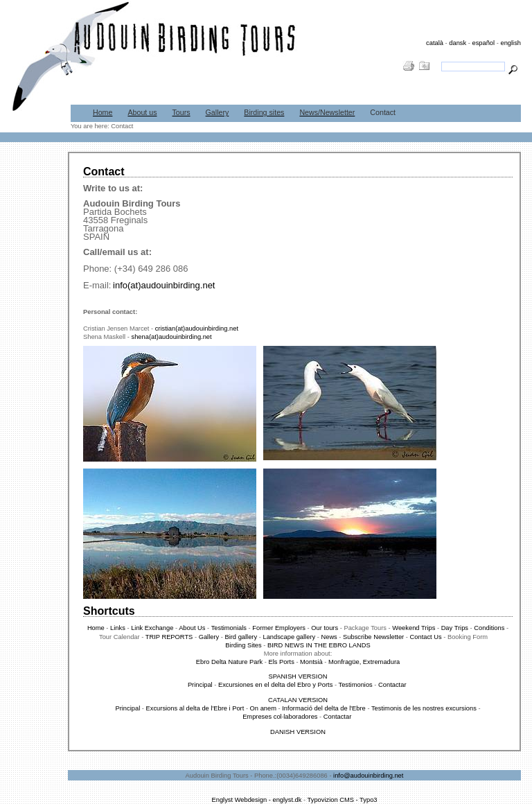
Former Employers (280, 628)
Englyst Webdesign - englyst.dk (256, 800)
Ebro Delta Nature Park (229, 662)
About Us (193, 628)
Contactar (393, 685)
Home (103, 112)
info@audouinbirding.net (368, 776)
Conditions (489, 628)
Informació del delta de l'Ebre (324, 708)
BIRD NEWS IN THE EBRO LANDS (319, 645)
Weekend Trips (414, 628)
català (435, 43)
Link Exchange (153, 628)
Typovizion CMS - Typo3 (343, 800)
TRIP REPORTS (170, 637)
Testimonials (229, 628)
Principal (201, 685)
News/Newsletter (327, 112)
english (511, 43)
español (483, 43)
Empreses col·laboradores (281, 717)
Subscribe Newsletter (374, 637)
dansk (458, 43)
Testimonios (356, 685)
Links (118, 628)
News (329, 637)
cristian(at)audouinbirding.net (197, 329)
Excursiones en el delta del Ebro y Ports (275, 685)
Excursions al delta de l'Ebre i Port (195, 708)
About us (142, 112)
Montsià (311, 662)
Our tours (324, 628)
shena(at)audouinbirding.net (171, 337)
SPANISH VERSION (298, 676)
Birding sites (264, 112)
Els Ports (281, 662)
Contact (383, 112)
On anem (264, 708)
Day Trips (455, 628)
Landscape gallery (289, 637)
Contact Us (426, 637)
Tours (181, 112)
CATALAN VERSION (298, 700)
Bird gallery (241, 637)
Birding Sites (244, 645)
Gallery (218, 112)
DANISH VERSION (298, 732)
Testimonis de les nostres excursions (424, 708)
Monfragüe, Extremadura (364, 662)
